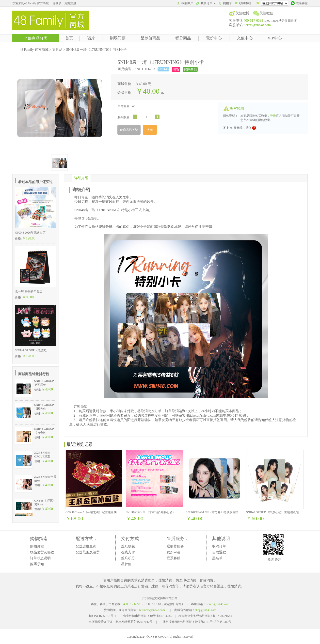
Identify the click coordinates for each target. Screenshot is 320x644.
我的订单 (206, 3)
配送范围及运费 (88, 552)
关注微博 (242, 13)
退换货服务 (175, 546)
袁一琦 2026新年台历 (29, 291)
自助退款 (219, 552)
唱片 (91, 38)
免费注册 (70, 3)
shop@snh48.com (206, 610)
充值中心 (245, 38)
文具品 (57, 50)
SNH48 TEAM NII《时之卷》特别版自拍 (212, 512)
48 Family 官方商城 (34, 50)
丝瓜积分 (128, 558)
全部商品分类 (36, 38)
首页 (69, 38)
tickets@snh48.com (257, 25)
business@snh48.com (152, 610)
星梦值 (126, 564)
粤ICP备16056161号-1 (102, 616)
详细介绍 (81, 178)
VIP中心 (275, 38)
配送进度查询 (86, 546)
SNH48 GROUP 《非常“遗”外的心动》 (151, 512)
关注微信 (266, 13)
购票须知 (37, 564)
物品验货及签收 (42, 552)
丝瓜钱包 (128, 546)
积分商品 (183, 38)
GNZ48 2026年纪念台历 (30, 233)
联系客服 (299, 4)
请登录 (57, 3)
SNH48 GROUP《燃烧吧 (31, 350)
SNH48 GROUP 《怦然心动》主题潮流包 (272, 512)
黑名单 (217, 558)
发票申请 (174, 552)
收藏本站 (243, 4)
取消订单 (219, 546)
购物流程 (37, 546)
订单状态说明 (40, 558)
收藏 (150, 130)
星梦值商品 (150, 38)
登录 (273, 116)
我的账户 (185, 4)
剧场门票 (118, 38)
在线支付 (128, 552)
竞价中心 (214, 38)
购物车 (225, 4)
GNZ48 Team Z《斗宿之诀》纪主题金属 (91, 512)
